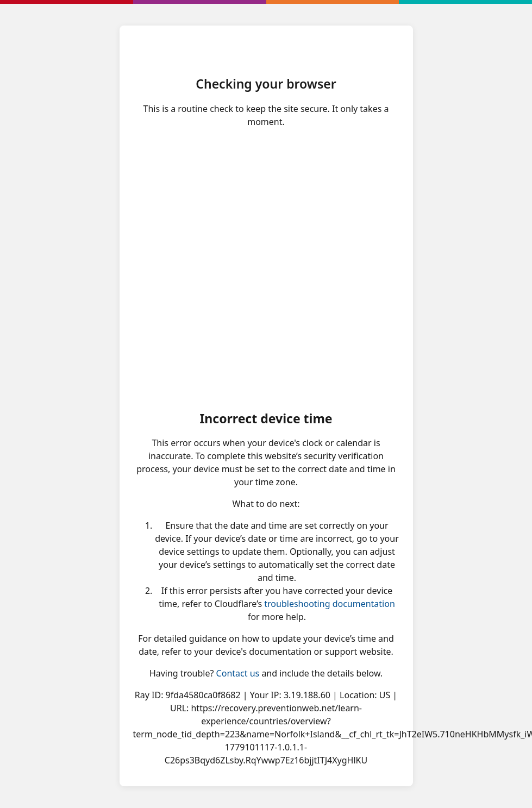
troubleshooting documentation (330, 604)
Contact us (238, 673)
